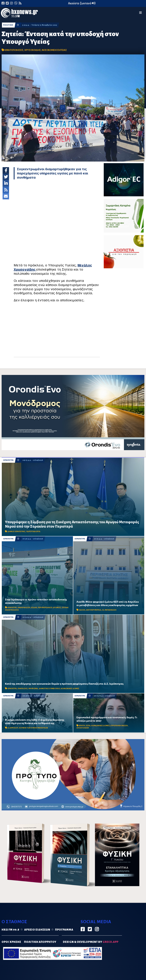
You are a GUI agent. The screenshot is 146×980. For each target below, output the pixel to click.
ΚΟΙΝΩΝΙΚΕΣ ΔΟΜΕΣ (70, 689)
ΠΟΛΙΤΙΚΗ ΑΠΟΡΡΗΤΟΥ (40, 942)
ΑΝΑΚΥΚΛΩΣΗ (24, 608)
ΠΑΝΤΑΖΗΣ (23, 689)
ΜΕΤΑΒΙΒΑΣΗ (111, 610)
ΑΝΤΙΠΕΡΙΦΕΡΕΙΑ (94, 610)
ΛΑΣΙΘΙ (82, 610)
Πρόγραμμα (64, 930)
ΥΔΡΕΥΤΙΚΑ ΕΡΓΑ (33, 532)
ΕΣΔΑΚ (34, 608)
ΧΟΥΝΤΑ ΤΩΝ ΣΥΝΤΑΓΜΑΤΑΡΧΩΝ (33, 728)
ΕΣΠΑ (88, 726)
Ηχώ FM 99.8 (10, 930)
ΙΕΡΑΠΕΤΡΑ (8, 460)
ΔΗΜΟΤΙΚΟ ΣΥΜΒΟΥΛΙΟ (49, 689)
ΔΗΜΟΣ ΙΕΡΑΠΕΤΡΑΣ (16, 532)
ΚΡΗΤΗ (82, 726)
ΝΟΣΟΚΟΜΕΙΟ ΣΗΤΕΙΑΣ (54, 50)
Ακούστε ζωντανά (82, 3)
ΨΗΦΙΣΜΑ (33, 689)
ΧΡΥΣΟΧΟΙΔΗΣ (33, 50)
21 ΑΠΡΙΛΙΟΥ (13, 728)
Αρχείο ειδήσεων (37, 930)
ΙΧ (103, 610)
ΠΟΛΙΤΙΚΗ (8, 25)
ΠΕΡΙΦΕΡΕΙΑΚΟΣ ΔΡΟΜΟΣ (49, 608)
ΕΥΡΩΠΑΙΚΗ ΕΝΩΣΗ (119, 726)
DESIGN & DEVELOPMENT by (91, 942)
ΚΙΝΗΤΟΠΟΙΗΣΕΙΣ (14, 50)
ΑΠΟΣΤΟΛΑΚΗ (83, 728)
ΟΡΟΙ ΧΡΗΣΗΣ (11, 942)
